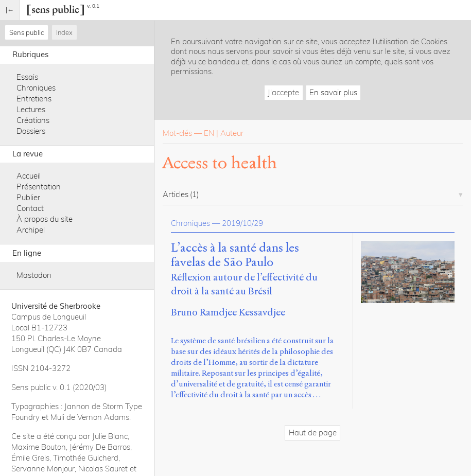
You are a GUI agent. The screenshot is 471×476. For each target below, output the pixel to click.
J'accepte (283, 92)
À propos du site (45, 219)
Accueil (29, 176)
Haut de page (313, 433)
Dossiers (31, 131)
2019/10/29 (242, 223)
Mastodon (34, 275)
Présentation (39, 187)
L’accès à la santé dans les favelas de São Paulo (235, 255)
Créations (33, 120)
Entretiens (34, 99)
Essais (27, 77)
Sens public (27, 32)
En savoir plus (333, 92)
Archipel (31, 230)
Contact (30, 208)
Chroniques (36, 88)
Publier (28, 197)
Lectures (31, 109)
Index (64, 32)
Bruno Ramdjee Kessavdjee (228, 312)
